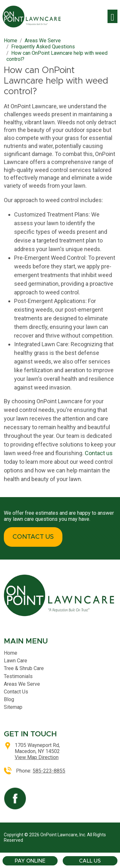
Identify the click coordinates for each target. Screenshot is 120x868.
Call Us (90, 861)
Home (11, 653)
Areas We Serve (22, 684)
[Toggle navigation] (112, 16)
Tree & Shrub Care (24, 668)
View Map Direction (37, 757)
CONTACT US (33, 537)
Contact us (99, 453)
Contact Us (16, 692)
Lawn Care (16, 661)
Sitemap (13, 707)
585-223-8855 (49, 771)
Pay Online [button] (30, 861)
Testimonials (18, 676)
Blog (9, 699)
